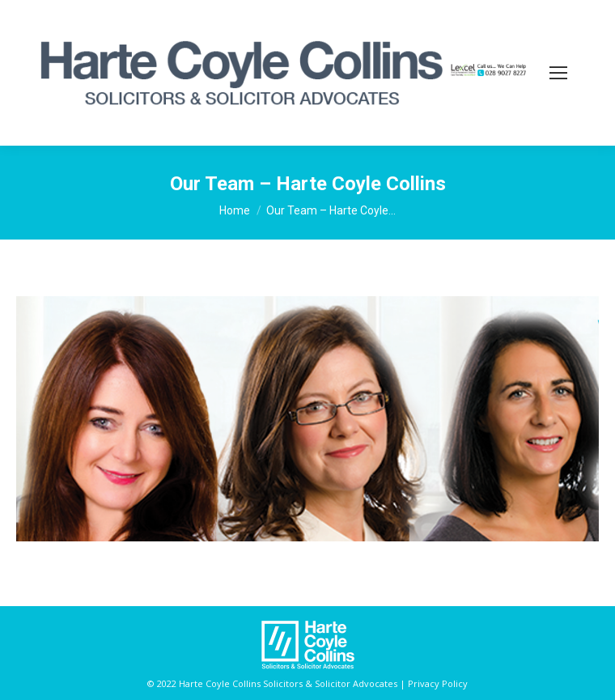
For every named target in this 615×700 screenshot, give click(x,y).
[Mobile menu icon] (558, 73)
